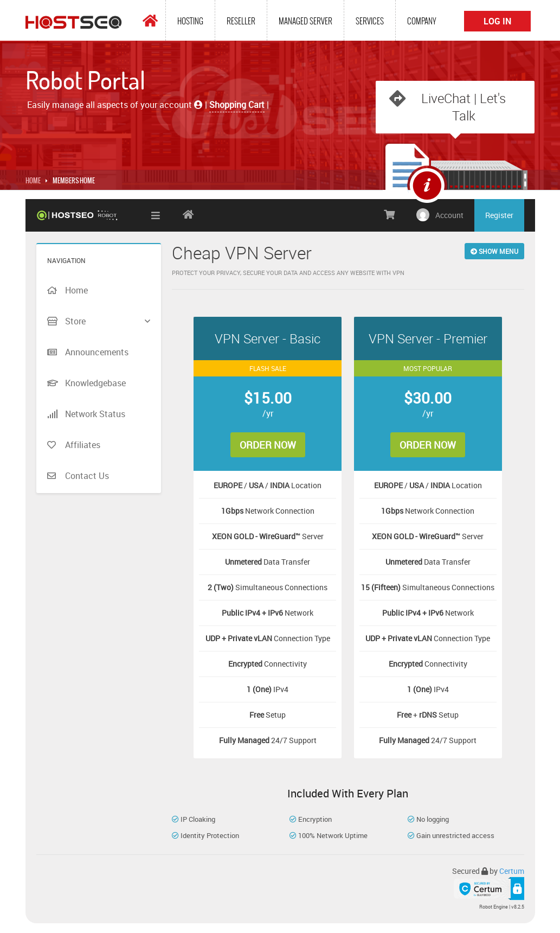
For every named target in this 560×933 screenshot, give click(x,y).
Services (370, 21)
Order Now (268, 446)
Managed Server (305, 21)
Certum (512, 872)
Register (499, 216)
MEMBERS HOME (74, 182)
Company (422, 21)
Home (33, 182)
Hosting (190, 21)
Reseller (241, 21)
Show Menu (494, 252)
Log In (497, 21)
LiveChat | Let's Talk (464, 107)
